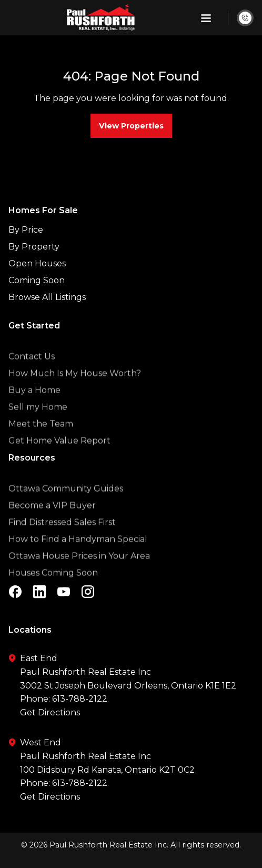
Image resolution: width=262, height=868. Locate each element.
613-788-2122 (80, 699)
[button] (206, 18)
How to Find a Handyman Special (78, 552)
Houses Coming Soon (53, 586)
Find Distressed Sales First (62, 535)
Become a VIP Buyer (52, 518)
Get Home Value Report (59, 453)
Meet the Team (41, 437)
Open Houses (37, 263)
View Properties (131, 126)
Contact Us (32, 369)
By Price (26, 230)
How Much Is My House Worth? (75, 386)
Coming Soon (37, 280)
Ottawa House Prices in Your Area (79, 569)
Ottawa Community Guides (66, 501)
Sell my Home (38, 420)
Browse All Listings (47, 297)
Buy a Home (34, 403)
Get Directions (50, 712)
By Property (34, 247)
